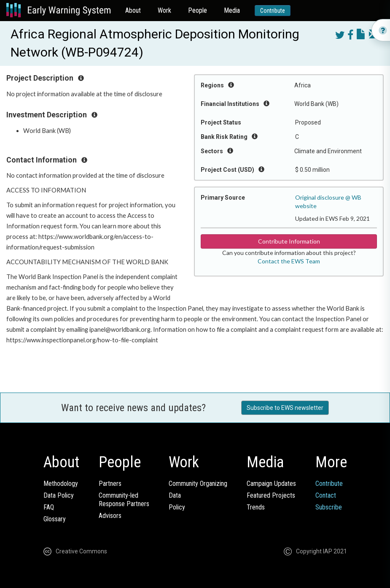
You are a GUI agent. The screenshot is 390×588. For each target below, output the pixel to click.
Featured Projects (271, 495)
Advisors (110, 516)
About (133, 10)
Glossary (55, 519)
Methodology (61, 484)
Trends (256, 507)
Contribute (273, 11)
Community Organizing (198, 484)
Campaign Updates (271, 484)
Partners (110, 484)
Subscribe (329, 507)
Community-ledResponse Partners (124, 500)
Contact (326, 495)
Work (164, 10)
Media (232, 10)
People (198, 10)
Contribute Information (289, 241)
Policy (177, 507)
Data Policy (59, 495)
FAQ (49, 507)
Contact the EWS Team (289, 261)
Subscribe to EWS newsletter (285, 408)
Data (175, 495)
